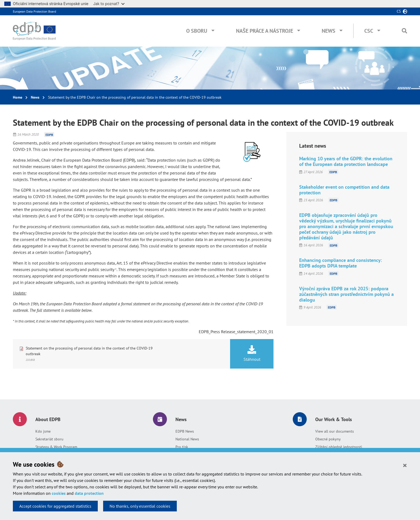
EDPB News (185, 431)
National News (187, 439)
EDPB (49, 134)
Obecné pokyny (328, 439)
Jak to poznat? (109, 4)
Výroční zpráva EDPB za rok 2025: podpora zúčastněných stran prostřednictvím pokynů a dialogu (346, 294)
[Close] (405, 465)
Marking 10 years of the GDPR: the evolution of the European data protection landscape (346, 161)
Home (18, 97)
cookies (59, 493)
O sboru (197, 31)
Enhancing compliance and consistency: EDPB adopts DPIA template (341, 263)
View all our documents (335, 431)
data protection (89, 493)
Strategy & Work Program (56, 447)
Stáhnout (252, 354)
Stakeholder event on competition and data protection (344, 190)
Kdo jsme (43, 431)
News (329, 31)
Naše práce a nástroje (265, 31)
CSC (369, 31)
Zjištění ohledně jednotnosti (339, 447)
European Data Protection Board (34, 11)
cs (399, 11)
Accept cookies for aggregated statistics (55, 506)
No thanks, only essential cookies (140, 506)
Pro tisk (182, 447)
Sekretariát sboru (49, 439)
